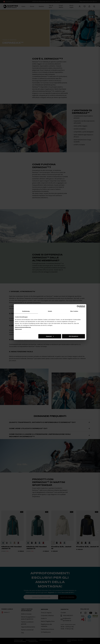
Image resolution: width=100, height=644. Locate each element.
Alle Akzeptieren (73, 336)
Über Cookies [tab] (74, 311)
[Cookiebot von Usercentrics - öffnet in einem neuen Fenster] (78, 307)
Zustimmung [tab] (26, 311)
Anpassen (50, 336)
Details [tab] (50, 311)
